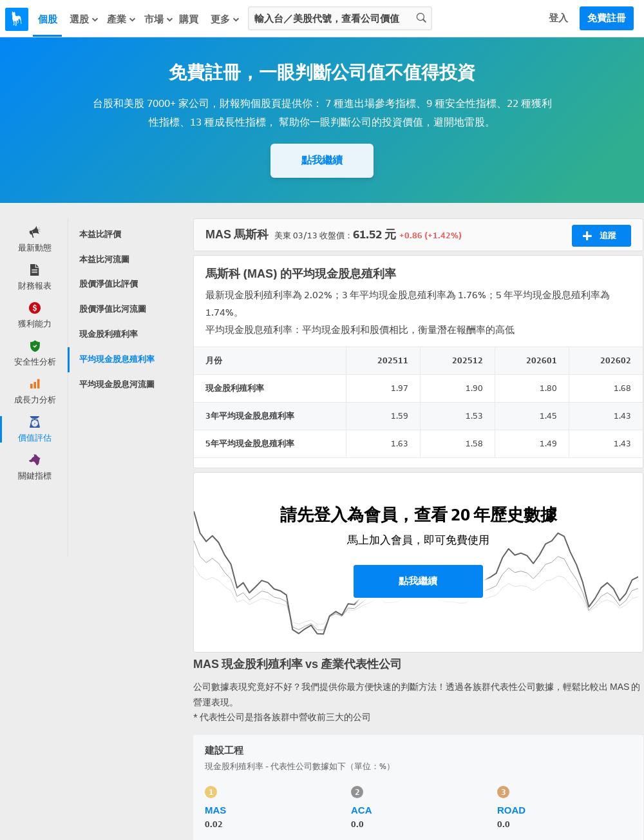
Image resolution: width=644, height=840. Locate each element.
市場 (159, 19)
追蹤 (599, 236)
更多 (225, 19)
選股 (84, 19)
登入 (558, 18)
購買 (189, 19)
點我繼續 (322, 160)
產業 (122, 19)
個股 (48, 19)
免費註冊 (607, 18)
